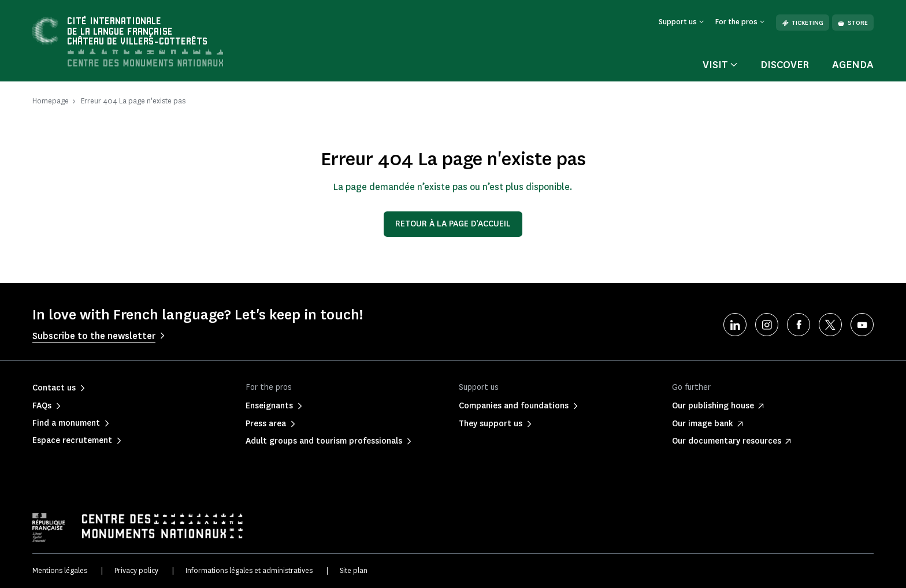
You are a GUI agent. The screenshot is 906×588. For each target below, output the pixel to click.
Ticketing (803, 23)
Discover (785, 65)
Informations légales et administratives (249, 570)
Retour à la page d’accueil (453, 224)
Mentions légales (60, 570)
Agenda (853, 65)
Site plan (354, 570)
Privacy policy (136, 570)
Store (853, 23)
